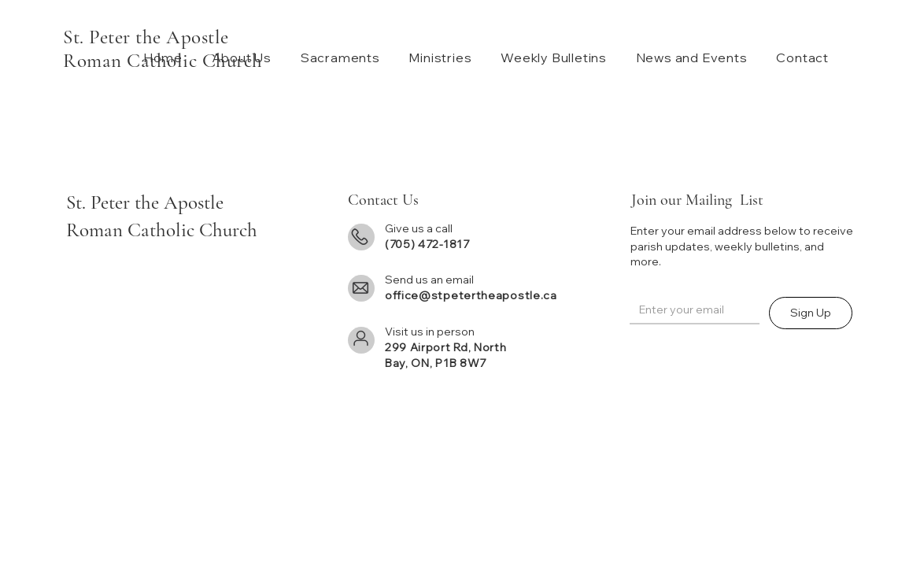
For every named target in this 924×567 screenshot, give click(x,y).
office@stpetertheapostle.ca (471, 295)
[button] (238, 57)
